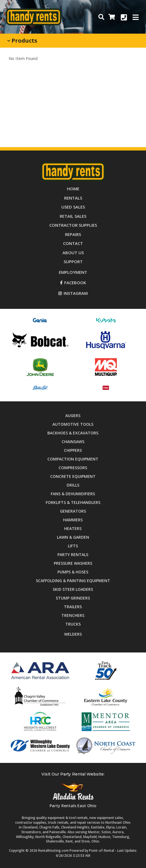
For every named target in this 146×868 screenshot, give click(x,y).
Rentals (73, 198)
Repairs (73, 234)
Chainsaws (73, 442)
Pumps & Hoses (73, 572)
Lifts (73, 546)
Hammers (73, 520)
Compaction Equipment (73, 459)
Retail (73, 216)
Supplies (73, 225)
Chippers (73, 450)
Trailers (73, 607)
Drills (73, 485)
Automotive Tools (73, 424)
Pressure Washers (73, 563)
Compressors (73, 468)
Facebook (73, 283)
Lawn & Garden (73, 537)
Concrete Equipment (73, 476)
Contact (73, 243)
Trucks (73, 624)
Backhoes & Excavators (73, 433)
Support (73, 261)
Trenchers (73, 615)
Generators (73, 511)
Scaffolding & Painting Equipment (73, 581)
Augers (73, 416)
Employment (73, 272)
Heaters (73, 528)
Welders (73, 634)
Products (22, 40)
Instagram (73, 293)
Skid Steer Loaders (73, 589)
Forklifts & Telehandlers (73, 502)
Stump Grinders (73, 598)
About (73, 253)
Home (73, 189)
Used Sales (73, 207)
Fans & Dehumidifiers (73, 494)
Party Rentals (73, 555)
